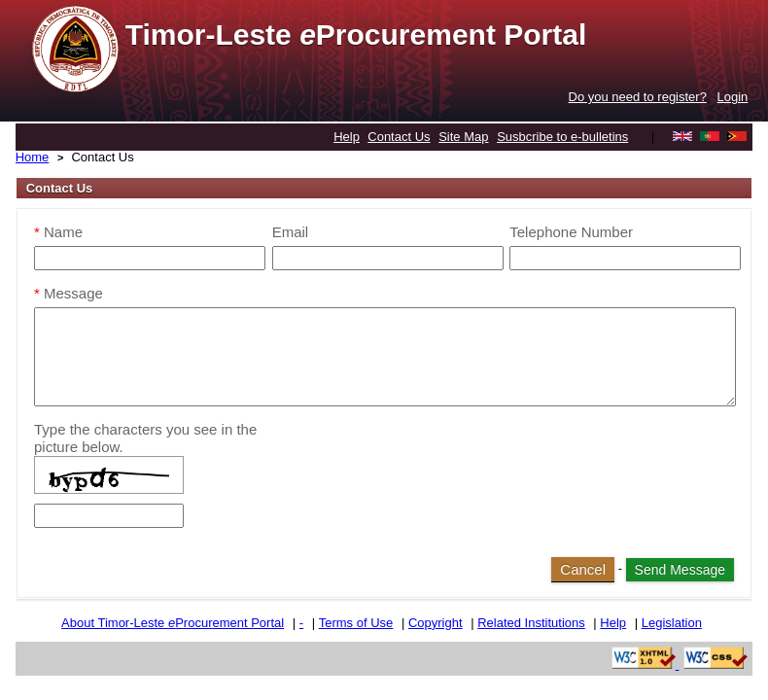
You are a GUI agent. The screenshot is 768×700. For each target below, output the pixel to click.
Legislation (672, 623)
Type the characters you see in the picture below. (145, 438)
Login (733, 97)
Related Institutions (531, 623)
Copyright (436, 623)
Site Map (463, 137)
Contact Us (399, 137)
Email (291, 232)
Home (33, 157)
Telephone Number (571, 232)
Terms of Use (356, 623)
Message (69, 293)
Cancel (583, 569)
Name (58, 232)
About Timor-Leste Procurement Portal (173, 623)
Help (347, 137)
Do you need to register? (638, 97)
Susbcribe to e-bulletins (562, 137)
